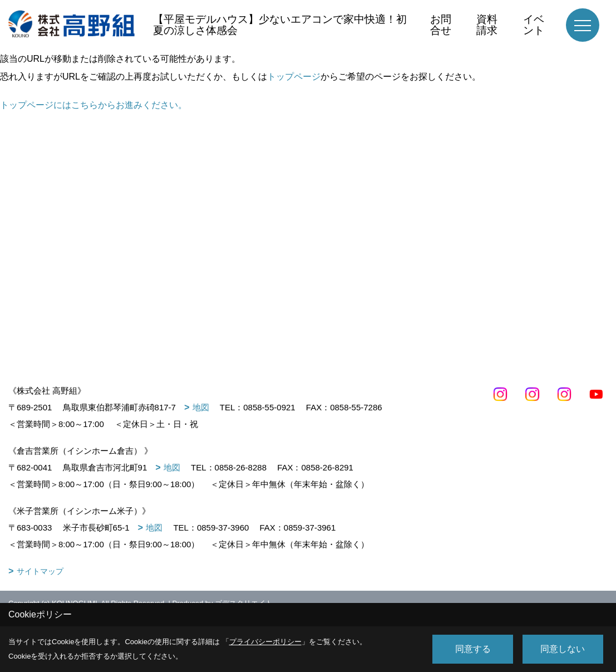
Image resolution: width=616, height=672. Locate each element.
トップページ (294, 77)
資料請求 (487, 25)
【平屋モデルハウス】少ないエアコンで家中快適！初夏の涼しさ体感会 (280, 25)
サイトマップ (40, 571)
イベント (534, 25)
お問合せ (441, 25)
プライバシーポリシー (265, 642)
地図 (201, 407)
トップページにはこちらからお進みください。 (93, 105)
